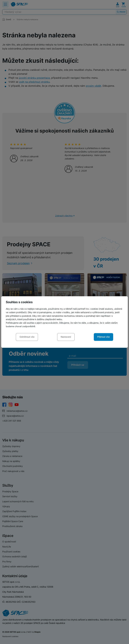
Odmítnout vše (27, 337)
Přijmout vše (103, 337)
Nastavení (66, 337)
